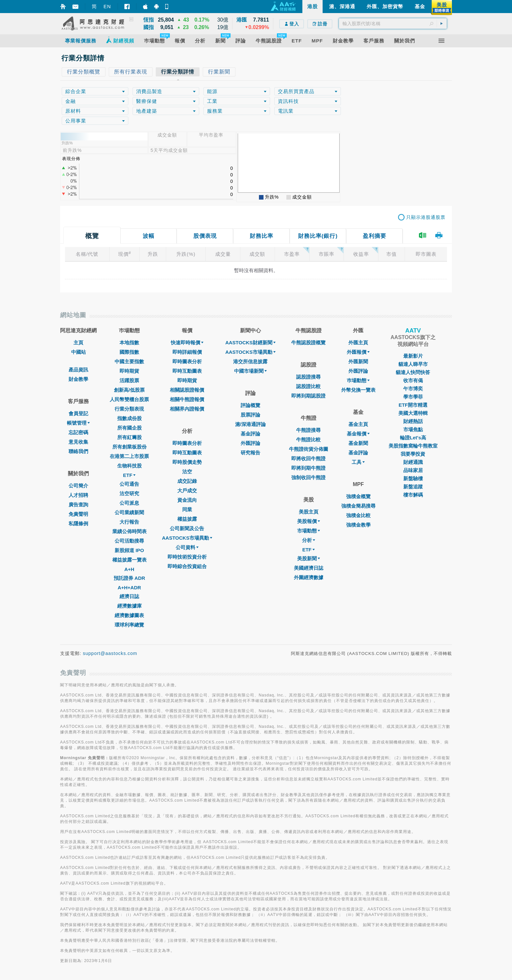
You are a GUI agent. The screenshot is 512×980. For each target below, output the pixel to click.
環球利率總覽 (129, 625)
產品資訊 (78, 370)
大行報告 (129, 522)
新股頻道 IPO (129, 550)
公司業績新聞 (129, 512)
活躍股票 (129, 380)
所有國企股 (129, 428)
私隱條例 (78, 523)
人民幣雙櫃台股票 (129, 399)
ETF (129, 475)
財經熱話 (413, 421)
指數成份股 (129, 418)
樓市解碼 (413, 495)
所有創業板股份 (129, 447)
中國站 (79, 352)
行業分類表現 (129, 409)
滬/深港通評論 (250, 424)
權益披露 (187, 519)
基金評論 (250, 434)
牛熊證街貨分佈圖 (309, 449)
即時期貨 (129, 371)
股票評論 (250, 415)
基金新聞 (358, 443)
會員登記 (78, 413)
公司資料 (187, 547)
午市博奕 (413, 389)
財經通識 (413, 462)
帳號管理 (78, 423)
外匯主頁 (358, 343)
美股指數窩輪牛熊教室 (413, 446)
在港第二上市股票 (129, 456)
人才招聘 (78, 495)
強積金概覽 (358, 496)
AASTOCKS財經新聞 (250, 343)
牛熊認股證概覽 (308, 343)
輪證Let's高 (413, 438)
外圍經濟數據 (309, 577)
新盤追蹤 (413, 487)
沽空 (187, 472)
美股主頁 (309, 512)
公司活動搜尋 (129, 541)
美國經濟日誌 (309, 568)
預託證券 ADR (129, 578)
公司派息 (129, 503)
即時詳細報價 (187, 352)
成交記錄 (187, 481)
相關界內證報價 (187, 409)
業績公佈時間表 (129, 531)
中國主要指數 (129, 361)
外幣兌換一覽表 (358, 390)
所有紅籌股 (129, 437)
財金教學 (78, 379)
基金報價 (358, 434)
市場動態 (309, 531)
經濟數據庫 (129, 606)
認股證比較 (308, 386)
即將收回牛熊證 (308, 458)
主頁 (78, 343)
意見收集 (78, 442)
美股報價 (309, 521)
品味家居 (413, 470)
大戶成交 (187, 490)
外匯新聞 (358, 361)
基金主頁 (358, 424)
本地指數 (129, 343)
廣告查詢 (78, 505)
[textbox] (393, 24)
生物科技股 (129, 466)
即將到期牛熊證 (308, 468)
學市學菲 (413, 397)
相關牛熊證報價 (187, 399)
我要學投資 (413, 454)
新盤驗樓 (413, 478)
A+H (129, 569)
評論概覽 (250, 405)
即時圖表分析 (187, 361)
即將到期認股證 (308, 396)
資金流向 (187, 500)
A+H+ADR (129, 588)
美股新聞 (309, 558)
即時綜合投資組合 (187, 566)
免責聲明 (78, 514)
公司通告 (129, 484)
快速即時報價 (187, 343)
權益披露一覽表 (129, 560)
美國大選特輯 (413, 413)
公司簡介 (78, 486)
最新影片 (413, 356)
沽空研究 (129, 493)
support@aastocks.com (110, 653)
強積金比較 (358, 515)
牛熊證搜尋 (308, 430)
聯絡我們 (78, 451)
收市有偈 (413, 380)
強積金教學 (358, 525)
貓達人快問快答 (413, 372)
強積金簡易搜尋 (358, 506)
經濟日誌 (129, 596)
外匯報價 (358, 352)
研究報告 (250, 453)
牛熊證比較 (308, 440)
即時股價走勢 (187, 462)
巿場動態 (358, 380)
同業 (187, 509)
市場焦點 (413, 429)
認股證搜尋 (308, 377)
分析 (309, 540)
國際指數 (129, 352)
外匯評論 (250, 443)
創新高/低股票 (129, 390)
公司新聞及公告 (187, 528)
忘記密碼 (78, 432)
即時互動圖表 (187, 371)
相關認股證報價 (187, 390)
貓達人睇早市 (413, 364)
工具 (358, 462)
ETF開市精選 (413, 405)
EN (107, 6)
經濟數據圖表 (129, 615)
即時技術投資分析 (187, 557)
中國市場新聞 (250, 371)
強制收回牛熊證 (308, 477)
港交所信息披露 (250, 361)
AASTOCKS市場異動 (187, 538)
